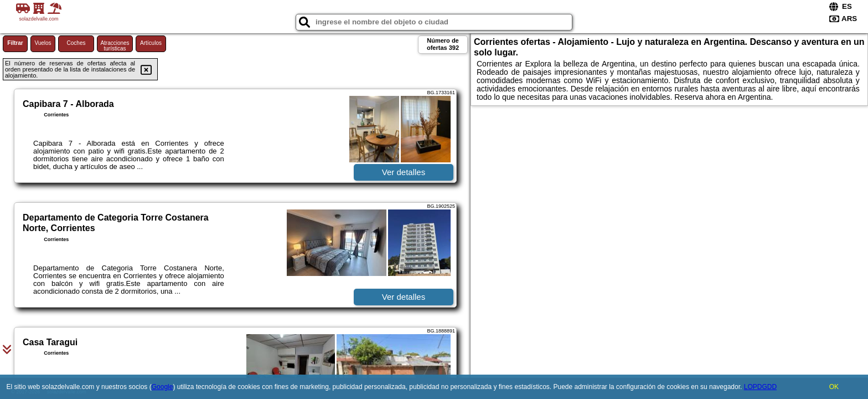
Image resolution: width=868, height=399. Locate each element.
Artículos (151, 43)
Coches (76, 43)
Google (162, 387)
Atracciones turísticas (115, 46)
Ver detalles (404, 172)
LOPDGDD (760, 387)
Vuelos (43, 43)
